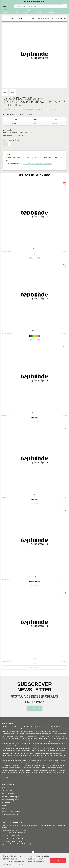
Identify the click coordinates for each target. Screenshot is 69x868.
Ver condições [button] (18, 865)
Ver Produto (35, 258)
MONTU (34, 412)
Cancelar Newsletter (10, 815)
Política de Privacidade (11, 812)
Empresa (5, 809)
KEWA (35, 658)
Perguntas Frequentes (11, 800)
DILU (35, 494)
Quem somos (7, 788)
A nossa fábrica (8, 791)
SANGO (34, 331)
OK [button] (58, 861)
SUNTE (34, 576)
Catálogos (6, 803)
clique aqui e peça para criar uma (29, 167)
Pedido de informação (10, 797)
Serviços (5, 806)
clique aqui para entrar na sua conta (37, 164)
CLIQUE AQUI (35, 708)
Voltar (62, 19)
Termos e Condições (10, 794)
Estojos (32, 19)
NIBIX (34, 249)
